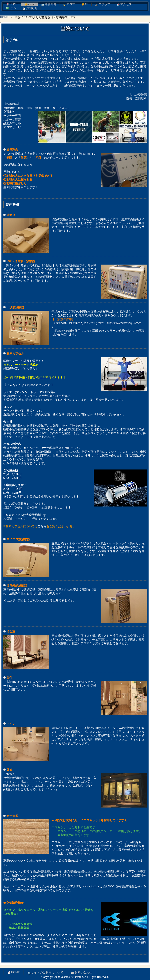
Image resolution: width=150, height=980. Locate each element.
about (29, 4)
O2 (85, 4)
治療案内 (49, 5)
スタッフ (102, 5)
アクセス (124, 5)
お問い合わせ (81, 973)
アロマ (69, 5)
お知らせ (30, 8)
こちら (42, 526)
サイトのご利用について (45, 973)
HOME (12, 4)
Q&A (11, 8)
